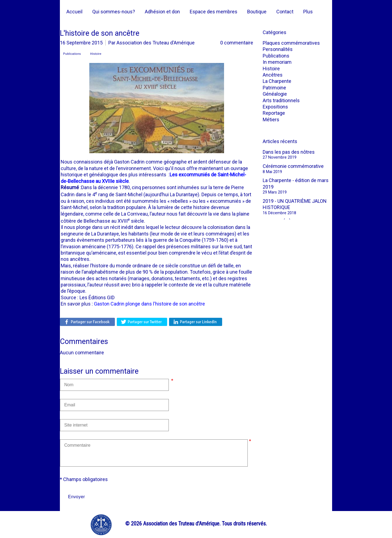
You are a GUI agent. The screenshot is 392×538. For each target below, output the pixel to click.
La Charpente (277, 81)
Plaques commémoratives (291, 43)
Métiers (271, 120)
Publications (276, 56)
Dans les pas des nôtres (289, 152)
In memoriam (277, 62)
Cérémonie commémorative (293, 166)
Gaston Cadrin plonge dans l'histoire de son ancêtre (149, 304)
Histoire (271, 69)
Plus (308, 12)
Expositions (275, 107)
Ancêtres (273, 75)
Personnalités (278, 49)
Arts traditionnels (281, 100)
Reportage (274, 113)
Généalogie (275, 94)
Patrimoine (274, 88)
